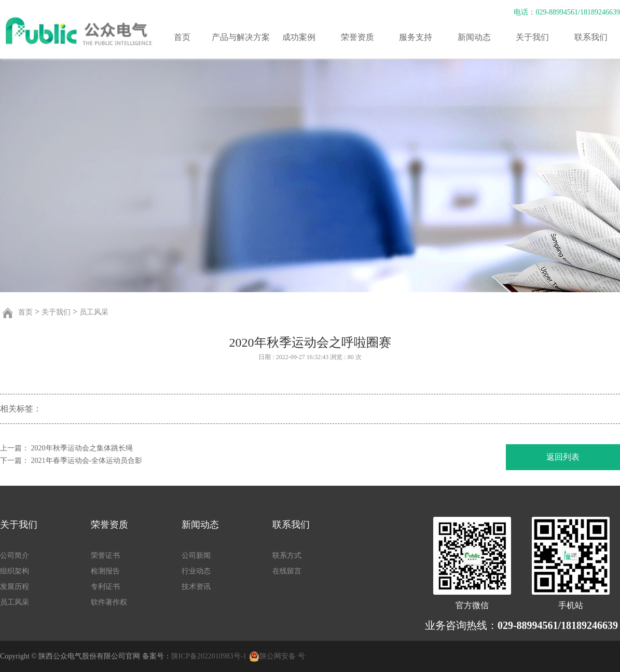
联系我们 (591, 37)
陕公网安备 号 (282, 656)
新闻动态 (474, 37)
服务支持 (416, 37)
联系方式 (287, 556)
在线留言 (287, 571)
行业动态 (196, 571)
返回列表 (563, 457)
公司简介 (15, 556)
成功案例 (299, 37)
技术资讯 (196, 587)
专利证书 (105, 587)
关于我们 (532, 37)
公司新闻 (196, 556)
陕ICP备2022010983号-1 (209, 656)
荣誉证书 (105, 556)
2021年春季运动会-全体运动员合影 (87, 461)
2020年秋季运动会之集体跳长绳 (82, 448)
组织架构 (15, 571)
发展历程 (15, 587)
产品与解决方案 (241, 37)
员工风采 (94, 312)
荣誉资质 (357, 37)
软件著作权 (109, 602)
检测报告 (105, 571)
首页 (182, 37)
